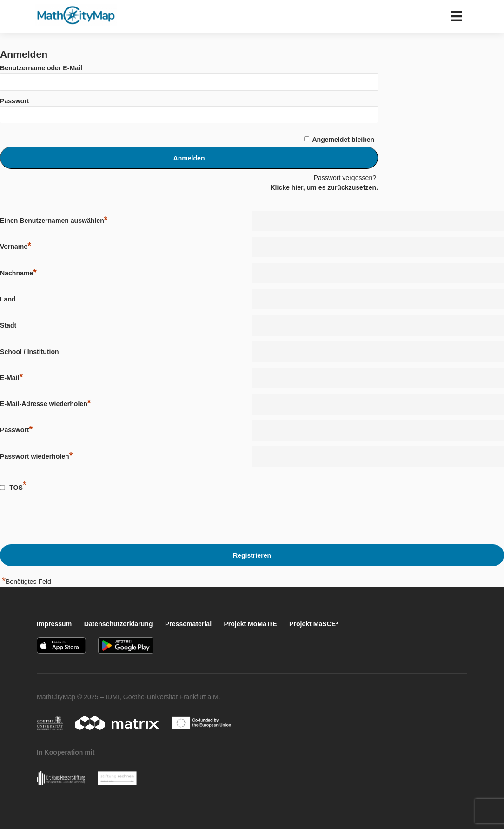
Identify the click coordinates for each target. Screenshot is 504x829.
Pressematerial (188, 624)
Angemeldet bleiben (343, 140)
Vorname (16, 246)
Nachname (18, 273)
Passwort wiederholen (36, 456)
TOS (16, 488)
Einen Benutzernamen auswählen (54, 220)
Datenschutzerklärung (119, 624)
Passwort (15, 101)
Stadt (8, 325)
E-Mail (11, 378)
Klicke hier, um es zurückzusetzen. (324, 187)
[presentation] (314, 491)
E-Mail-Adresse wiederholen (45, 404)
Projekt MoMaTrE (250, 624)
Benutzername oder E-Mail (41, 68)
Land (8, 299)
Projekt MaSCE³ (314, 624)
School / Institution (30, 352)
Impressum (54, 624)
